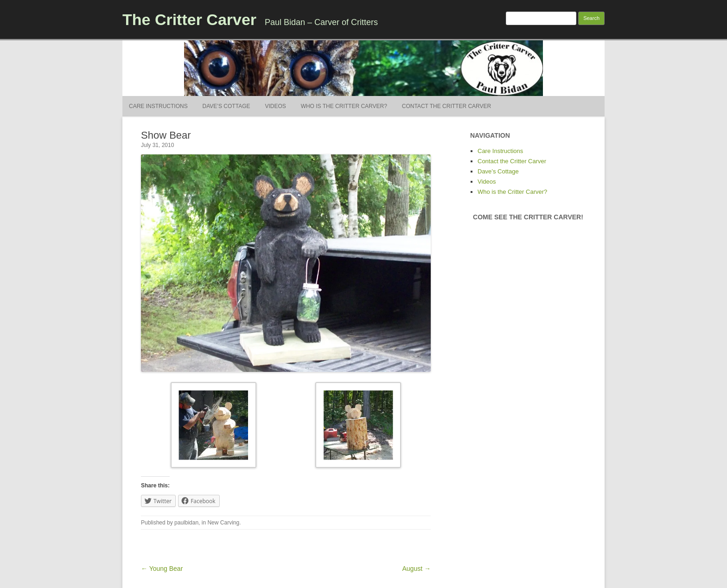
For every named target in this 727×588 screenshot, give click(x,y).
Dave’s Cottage (226, 106)
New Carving (223, 523)
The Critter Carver (189, 19)
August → (417, 569)
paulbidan (186, 523)
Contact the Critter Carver (446, 106)
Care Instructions (158, 106)
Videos (275, 106)
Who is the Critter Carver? (344, 106)
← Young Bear (162, 569)
